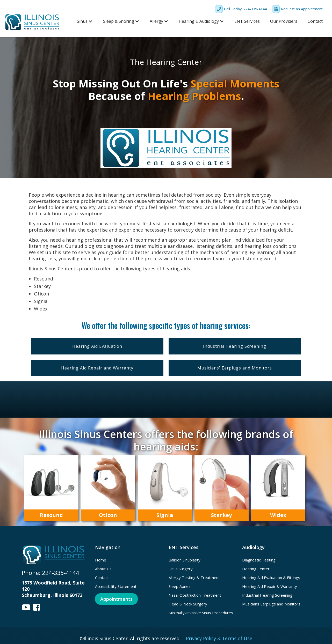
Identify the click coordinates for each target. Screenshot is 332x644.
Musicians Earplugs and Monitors (271, 604)
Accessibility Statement (116, 586)
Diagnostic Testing (259, 560)
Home (101, 560)
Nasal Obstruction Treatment (195, 595)
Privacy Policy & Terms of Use (219, 638)
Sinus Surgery (181, 569)
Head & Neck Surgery (188, 604)
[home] (33, 22)
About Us (103, 569)
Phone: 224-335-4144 (50, 573)
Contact (315, 21)
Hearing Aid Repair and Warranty (97, 368)
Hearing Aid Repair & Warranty (270, 586)
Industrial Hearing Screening (235, 346)
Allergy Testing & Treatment (194, 578)
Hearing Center (256, 569)
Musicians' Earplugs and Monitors (235, 368)
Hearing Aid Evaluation (97, 346)
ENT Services (247, 21)
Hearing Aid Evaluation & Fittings (271, 578)
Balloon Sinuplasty (185, 560)
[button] (85, 21)
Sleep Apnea (180, 586)
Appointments (116, 599)
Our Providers (284, 21)
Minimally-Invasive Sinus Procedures (201, 613)
